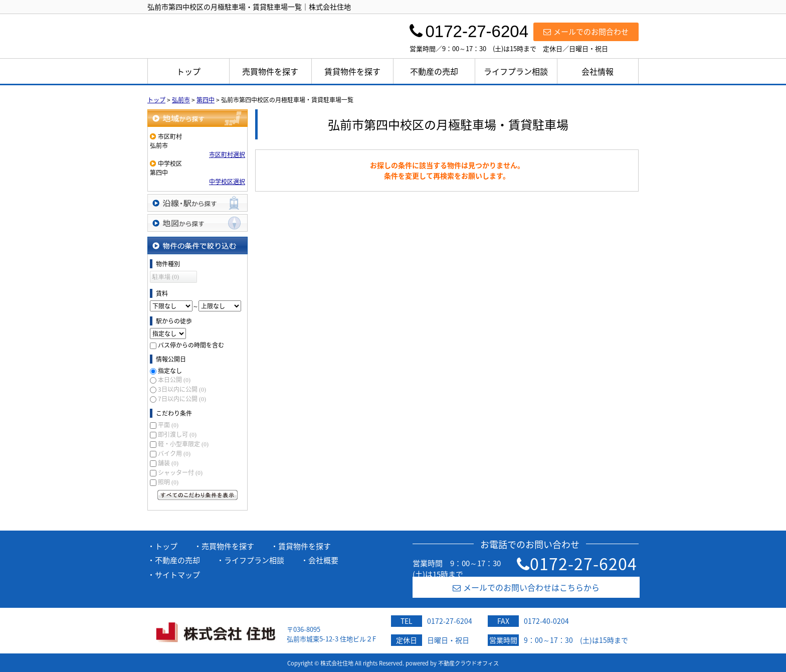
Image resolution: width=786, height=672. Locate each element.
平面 (168, 425)
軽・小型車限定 (183, 444)
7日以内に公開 (182, 399)
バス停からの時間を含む (191, 345)
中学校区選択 (227, 182)
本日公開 (174, 380)
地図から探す (198, 223)
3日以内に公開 (182, 389)
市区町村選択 (227, 154)
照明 (168, 482)
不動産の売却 (434, 71)
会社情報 (598, 71)
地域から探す (198, 118)
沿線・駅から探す (198, 203)
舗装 (168, 463)
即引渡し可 (177, 434)
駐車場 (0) (166, 277)
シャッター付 (180, 472)
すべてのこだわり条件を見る (198, 495)
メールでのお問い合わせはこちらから (526, 587)
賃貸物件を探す (352, 71)
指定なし (170, 371)
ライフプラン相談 (516, 71)
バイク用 (174, 453)
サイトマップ (177, 575)
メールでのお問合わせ (586, 32)
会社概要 (323, 560)
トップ (188, 71)
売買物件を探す (270, 71)
